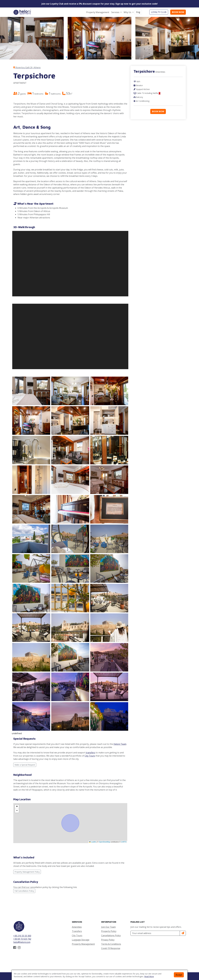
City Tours (90, 756)
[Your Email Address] (155, 933)
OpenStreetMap (105, 842)
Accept (179, 975)
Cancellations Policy (111, 935)
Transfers (77, 931)
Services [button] (116, 12)
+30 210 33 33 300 (22, 936)
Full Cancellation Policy (24, 891)
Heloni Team (120, 744)
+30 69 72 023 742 (22, 939)
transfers (91, 753)
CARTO (124, 842)
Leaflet (92, 842)
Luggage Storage (81, 940)
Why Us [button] (128, 12)
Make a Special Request (25, 765)
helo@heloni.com (22, 942)
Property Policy (109, 931)
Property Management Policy (27, 872)
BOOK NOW (178, 12)
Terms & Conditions (111, 944)
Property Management (98, 12)
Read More (149, 976)
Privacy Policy (108, 940)
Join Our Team (108, 927)
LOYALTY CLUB (159, 12)
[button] (67, 57)
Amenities (77, 927)
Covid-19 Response (111, 948)
